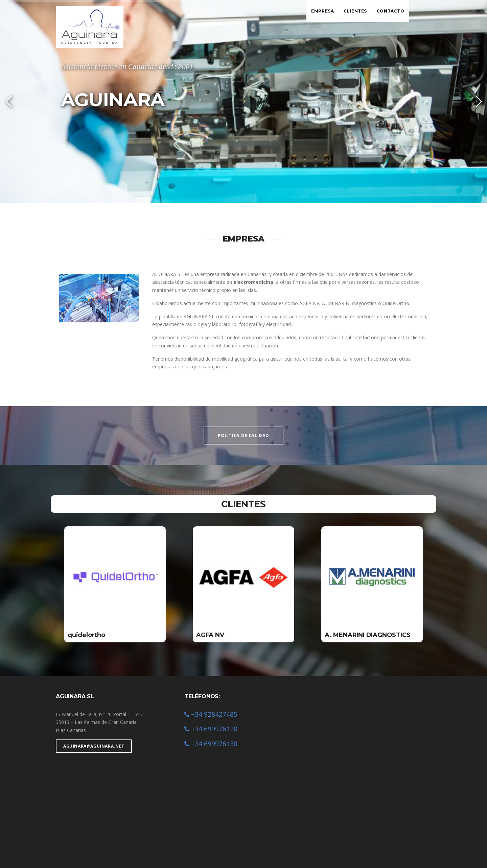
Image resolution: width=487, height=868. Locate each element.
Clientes (355, 11)
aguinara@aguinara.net (94, 746)
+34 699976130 (211, 744)
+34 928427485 (211, 714)
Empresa (322, 11)
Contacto (391, 11)
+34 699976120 (211, 729)
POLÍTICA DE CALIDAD (243, 435)
